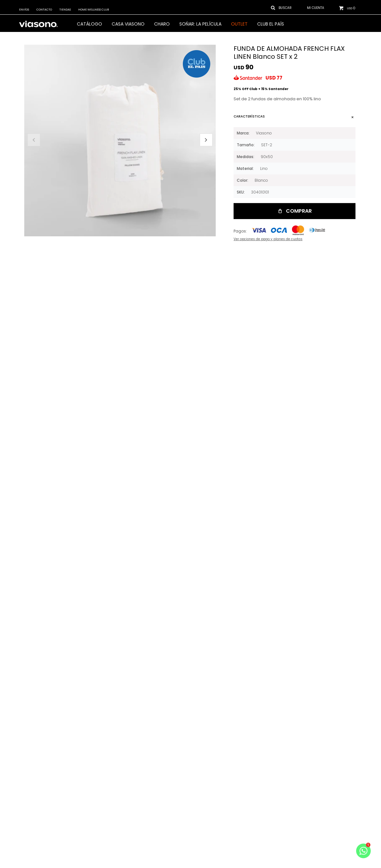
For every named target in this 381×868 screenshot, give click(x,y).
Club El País (271, 24)
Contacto (44, 10)
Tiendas (65, 10)
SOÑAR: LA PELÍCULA (200, 24)
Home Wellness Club (93, 10)
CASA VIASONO (128, 24)
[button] (206, 140)
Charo (162, 24)
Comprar (299, 211)
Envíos (24, 10)
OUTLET (239, 24)
